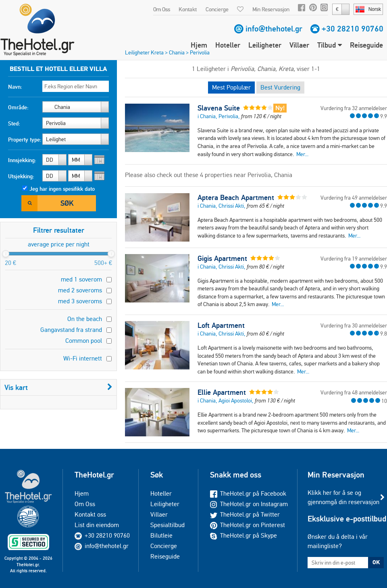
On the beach (85, 319)
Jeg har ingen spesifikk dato (62, 189)
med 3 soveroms (80, 301)
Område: (18, 107)
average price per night (59, 244)
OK (376, 562)
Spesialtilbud (167, 525)
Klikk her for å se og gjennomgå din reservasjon (343, 497)
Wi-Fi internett (83, 358)
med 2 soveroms (80, 290)
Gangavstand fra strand (71, 330)
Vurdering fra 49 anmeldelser (354, 198)
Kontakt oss (90, 514)
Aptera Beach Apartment (236, 198)
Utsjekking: (21, 176)
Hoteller (228, 45)
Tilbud (330, 45)
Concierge (217, 9)
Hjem (199, 45)
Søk (67, 203)
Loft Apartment (221, 325)
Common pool (84, 341)
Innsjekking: (22, 160)
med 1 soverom (81, 279)
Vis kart (58, 387)
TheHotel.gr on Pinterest (248, 525)
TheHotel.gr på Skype (243, 535)
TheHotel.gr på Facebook (248, 493)
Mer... (302, 154)
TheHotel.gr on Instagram (249, 504)
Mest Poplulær (231, 87)
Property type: (25, 140)
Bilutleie (161, 535)
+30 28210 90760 (353, 29)
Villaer (299, 45)
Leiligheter (265, 45)
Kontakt (188, 9)
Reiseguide (366, 45)
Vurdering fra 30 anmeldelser (354, 325)
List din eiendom (97, 525)
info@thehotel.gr (274, 29)
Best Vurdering (280, 87)
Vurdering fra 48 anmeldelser (354, 392)
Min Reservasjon (271, 9)
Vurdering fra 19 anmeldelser (354, 259)
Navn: (15, 87)
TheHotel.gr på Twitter (245, 514)
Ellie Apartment (222, 392)
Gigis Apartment (222, 259)
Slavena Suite (219, 108)
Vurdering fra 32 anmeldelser (354, 108)
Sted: (14, 123)
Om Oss (162, 9)
